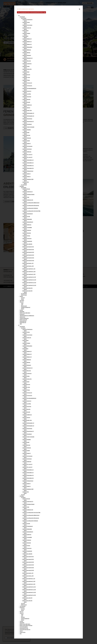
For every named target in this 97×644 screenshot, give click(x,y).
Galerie (25, 21)
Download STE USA (24, 628)
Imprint (21, 631)
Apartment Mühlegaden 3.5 (28, 113)
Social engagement (25, 618)
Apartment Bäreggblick (27, 47)
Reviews (23, 617)
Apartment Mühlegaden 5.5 (28, 116)
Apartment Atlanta (26, 33)
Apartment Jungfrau (27, 94)
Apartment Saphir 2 (27, 143)
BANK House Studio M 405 (28, 260)
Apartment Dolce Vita (27, 69)
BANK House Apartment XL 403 (29, 283)
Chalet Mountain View (27, 110)
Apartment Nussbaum (27, 124)
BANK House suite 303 (27, 601)
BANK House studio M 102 (28, 557)
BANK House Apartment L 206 (29, 272)
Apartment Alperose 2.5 (27, 192)
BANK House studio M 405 (28, 570)
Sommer (23, 298)
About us (22, 613)
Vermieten (22, 300)
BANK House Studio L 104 (28, 263)
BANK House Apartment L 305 (29, 274)
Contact (21, 621)
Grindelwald (22, 17)
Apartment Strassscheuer (28, 171)
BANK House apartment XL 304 (29, 590)
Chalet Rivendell (26, 132)
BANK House (24, 295)
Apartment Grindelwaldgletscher (29, 88)
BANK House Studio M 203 (28, 255)
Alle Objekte (24, 18)
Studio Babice (25, 36)
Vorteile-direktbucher (24, 318)
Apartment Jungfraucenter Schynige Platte (31, 211)
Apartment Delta (26, 66)
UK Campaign (23, 606)
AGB (21, 324)
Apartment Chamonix (27, 64)
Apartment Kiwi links (27, 97)
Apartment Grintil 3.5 (27, 91)
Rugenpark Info (23, 322)
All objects (23, 328)
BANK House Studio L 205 (28, 266)
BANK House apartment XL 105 (29, 587)
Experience (22, 607)
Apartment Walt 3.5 (26, 176)
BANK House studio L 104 (28, 573)
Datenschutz (22, 317)
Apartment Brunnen (27, 61)
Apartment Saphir (26, 141)
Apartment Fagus (26, 80)
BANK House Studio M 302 (28, 258)
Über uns (22, 302)
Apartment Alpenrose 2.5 (28, 501)
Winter (22, 299)
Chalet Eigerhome (26, 75)
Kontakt (21, 310)
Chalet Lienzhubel (26, 102)
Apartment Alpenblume (27, 20)
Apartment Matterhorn (27, 105)
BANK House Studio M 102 (28, 247)
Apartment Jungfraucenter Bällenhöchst (31, 203)
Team (22, 303)
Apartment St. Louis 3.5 (27, 157)
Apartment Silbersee (27, 152)
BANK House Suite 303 (27, 291)
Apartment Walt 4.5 (26, 174)
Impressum (22, 314)
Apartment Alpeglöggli (27, 241)
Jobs (22, 305)
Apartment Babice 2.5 (27, 42)
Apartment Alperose (27, 230)
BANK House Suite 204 (28, 288)
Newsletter (22, 311)
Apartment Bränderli (27, 55)
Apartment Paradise (27, 130)
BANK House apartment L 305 (29, 584)
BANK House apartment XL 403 (29, 592)
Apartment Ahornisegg (27, 25)
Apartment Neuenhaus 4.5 (28, 121)
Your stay (23, 495)
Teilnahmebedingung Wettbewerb (27, 316)
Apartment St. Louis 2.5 (27, 154)
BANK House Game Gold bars (26, 625)
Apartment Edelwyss (27, 225)
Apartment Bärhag (26, 53)
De (19, 15)
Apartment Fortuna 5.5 (27, 86)
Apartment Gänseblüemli (28, 222)
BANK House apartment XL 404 (29, 595)
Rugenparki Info (23, 321)
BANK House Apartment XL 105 (29, 277)
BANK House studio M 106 (28, 559)
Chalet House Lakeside (27, 244)
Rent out (21, 612)
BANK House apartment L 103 (29, 579)
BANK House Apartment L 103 (29, 269)
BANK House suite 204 (27, 598)
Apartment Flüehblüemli (28, 214)
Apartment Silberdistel (27, 219)
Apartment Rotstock (27, 138)
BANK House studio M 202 (28, 562)
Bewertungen (24, 306)
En (19, 325)
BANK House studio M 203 (28, 565)
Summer (23, 609)
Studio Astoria (25, 31)
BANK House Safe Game (25, 313)
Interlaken (22, 186)
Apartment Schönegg (27, 149)
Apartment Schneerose (27, 146)
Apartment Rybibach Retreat (28, 194)
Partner (23, 309)
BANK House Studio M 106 (28, 249)
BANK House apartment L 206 (29, 581)
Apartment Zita (26, 182)
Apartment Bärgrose (27, 50)
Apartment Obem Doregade (28, 127)
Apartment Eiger (26, 72)
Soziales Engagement (26, 307)
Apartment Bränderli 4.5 (27, 58)
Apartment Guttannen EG (28, 200)
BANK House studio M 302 (28, 568)
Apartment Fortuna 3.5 (27, 83)
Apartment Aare (26, 197)
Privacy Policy (23, 632)
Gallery (25, 331)
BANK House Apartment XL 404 (29, 285)
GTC (21, 634)
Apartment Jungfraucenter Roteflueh (30, 208)
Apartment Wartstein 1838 (28, 179)
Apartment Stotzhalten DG (28, 168)
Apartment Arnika (26, 216)
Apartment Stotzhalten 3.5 (28, 163)
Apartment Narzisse (27, 233)
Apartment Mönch (26, 108)
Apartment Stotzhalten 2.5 (28, 160)
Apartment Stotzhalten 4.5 (28, 165)
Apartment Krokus (26, 236)
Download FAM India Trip (25, 630)
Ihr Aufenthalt (24, 185)
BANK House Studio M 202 (28, 252)
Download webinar (24, 627)
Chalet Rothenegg (26, 135)
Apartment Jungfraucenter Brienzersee (31, 205)
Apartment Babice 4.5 (27, 44)
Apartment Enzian (26, 189)
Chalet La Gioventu (26, 99)
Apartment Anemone (27, 238)
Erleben (21, 296)
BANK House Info (23, 320)
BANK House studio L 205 (28, 576)
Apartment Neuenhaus (27, 119)
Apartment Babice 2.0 (27, 39)
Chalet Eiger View (26, 77)
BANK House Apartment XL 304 (29, 280)
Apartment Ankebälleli (27, 227)
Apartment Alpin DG (27, 28)
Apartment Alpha (26, 22)
